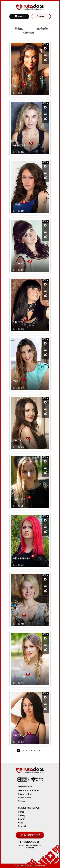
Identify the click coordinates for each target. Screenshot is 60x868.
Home (21, 812)
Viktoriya (19, 735)
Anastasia (21, 145)
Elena (17, 617)
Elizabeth (20, 263)
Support (22, 826)
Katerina (19, 499)
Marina (18, 322)
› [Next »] (42, 751)
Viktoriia (19, 440)
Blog (20, 823)
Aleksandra (21, 558)
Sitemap (22, 801)
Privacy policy (25, 794)
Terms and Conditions (29, 791)
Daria (17, 204)
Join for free (30, 835)
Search (22, 819)
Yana (17, 86)
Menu (21, 17)
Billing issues (25, 798)
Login (42, 17)
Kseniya (19, 676)
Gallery (22, 815)
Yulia (17, 381)
